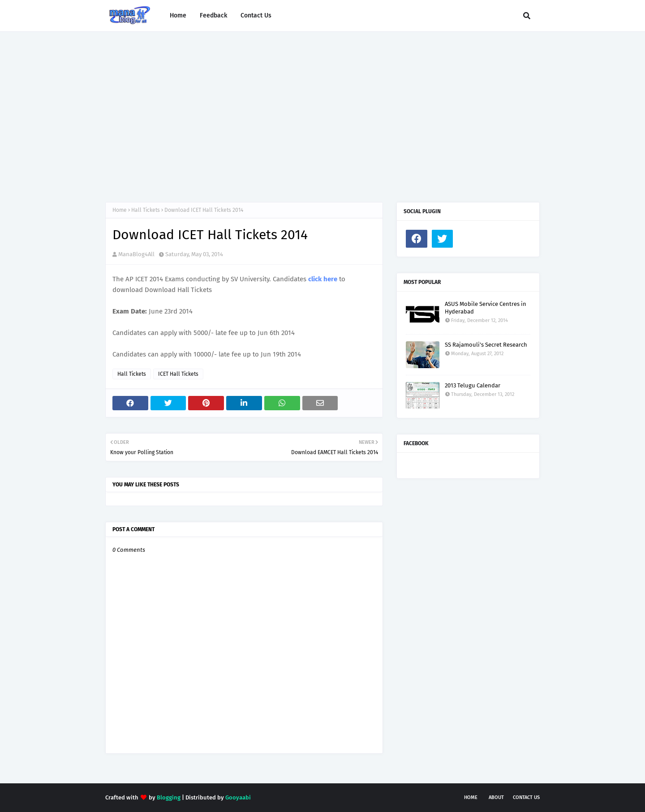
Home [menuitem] (178, 15)
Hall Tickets (146, 210)
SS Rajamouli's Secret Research (486, 345)
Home (120, 210)
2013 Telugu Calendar (473, 385)
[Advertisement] (322, 108)
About (496, 797)
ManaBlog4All (136, 254)
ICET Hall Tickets (178, 374)
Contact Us (526, 797)
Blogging (169, 797)
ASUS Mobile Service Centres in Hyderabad (486, 308)
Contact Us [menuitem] (256, 15)
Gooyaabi (238, 797)
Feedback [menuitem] (213, 15)
